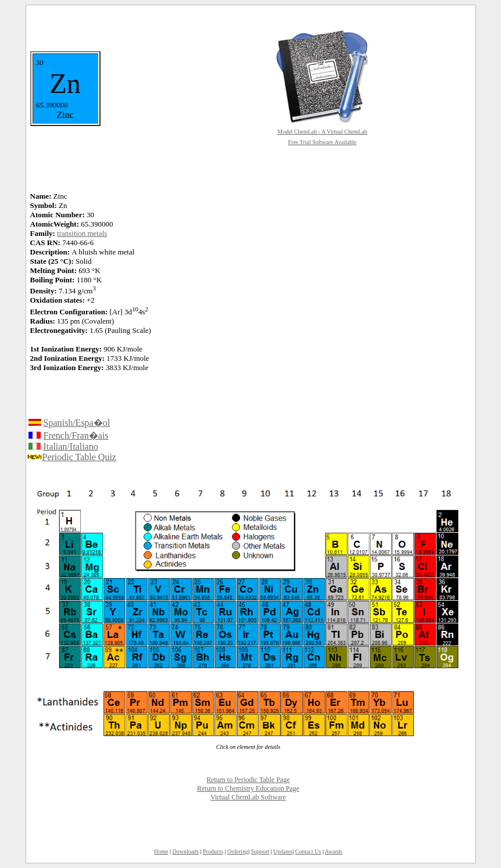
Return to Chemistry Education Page (248, 788)
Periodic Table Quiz (79, 457)
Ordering (238, 851)
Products (213, 851)
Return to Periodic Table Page (248, 780)
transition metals (82, 233)
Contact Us (308, 851)
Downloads (185, 851)
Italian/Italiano (71, 446)
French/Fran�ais (76, 435)
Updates (283, 851)
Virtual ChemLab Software (248, 797)
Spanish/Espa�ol (77, 423)
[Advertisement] (303, 275)
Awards (334, 851)
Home (161, 851)
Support (260, 851)
